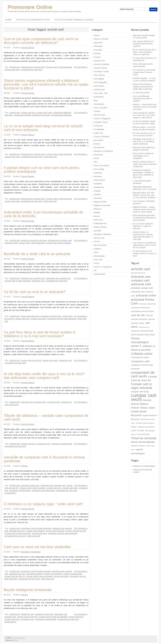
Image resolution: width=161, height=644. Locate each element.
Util (95, 270)
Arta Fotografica (100, 82)
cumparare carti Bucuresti (20, 491)
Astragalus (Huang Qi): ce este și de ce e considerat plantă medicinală (144, 142)
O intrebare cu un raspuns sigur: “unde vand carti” (44, 504)
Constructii (98, 126)
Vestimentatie (99, 274)
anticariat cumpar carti (30, 485)
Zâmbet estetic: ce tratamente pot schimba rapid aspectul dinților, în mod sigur (143, 236)
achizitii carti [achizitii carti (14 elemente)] (141, 269)
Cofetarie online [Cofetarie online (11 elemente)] (142, 354)
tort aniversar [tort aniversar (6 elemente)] (144, 434)
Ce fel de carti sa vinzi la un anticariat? (35, 292)
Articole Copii (99, 90)
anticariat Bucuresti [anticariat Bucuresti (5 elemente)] (138, 273)
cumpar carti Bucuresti (55, 531)
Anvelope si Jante (101, 72)
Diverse (25, 466)
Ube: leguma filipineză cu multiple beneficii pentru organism (143, 44)
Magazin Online (100, 202)
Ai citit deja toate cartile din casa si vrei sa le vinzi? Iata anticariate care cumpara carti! (44, 376)
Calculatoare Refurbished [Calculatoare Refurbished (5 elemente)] (140, 308)
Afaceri (97, 35)
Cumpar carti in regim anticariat (59, 67)
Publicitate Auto (100, 223)
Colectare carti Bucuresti (51, 316)
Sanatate (97, 231)
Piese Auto (98, 220)
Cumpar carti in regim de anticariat (53, 617)
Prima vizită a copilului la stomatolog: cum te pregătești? (143, 156)
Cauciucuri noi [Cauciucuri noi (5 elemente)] (144, 327)
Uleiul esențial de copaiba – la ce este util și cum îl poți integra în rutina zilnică (144, 115)
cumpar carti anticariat (35, 531)
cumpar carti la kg (28, 113)
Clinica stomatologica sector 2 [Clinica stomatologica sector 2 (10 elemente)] (140, 342)
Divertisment (99, 148)
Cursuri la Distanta (101, 137)
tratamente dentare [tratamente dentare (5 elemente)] (138, 446)
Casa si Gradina (100, 108)
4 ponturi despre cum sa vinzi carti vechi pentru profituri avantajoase (41, 170)
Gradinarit (98, 173)
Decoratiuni (99, 140)
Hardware (98, 176)
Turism (97, 263)
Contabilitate (99, 129)
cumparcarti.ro (10, 493)
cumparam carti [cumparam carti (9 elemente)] (140, 361)
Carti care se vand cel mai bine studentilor (37, 547)
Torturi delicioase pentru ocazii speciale (143, 65)
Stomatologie (99, 256)
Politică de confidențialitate (33, 20)
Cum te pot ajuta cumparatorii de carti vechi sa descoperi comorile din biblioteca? (41, 41)
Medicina (97, 209)
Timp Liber (98, 260)
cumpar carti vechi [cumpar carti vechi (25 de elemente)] (144, 397)
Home (8, 20)
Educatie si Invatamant (31, 552)
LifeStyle (97, 195)
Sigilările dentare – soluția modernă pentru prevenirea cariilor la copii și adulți (144, 209)
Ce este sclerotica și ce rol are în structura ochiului (144, 134)
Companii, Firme (101, 122)
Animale (97, 53)
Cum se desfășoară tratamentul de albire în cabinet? (143, 99)
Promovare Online (30, 7)
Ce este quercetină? (141, 93)
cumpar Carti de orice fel (31, 360)
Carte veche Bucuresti (30, 316)
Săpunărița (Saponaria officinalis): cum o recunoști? (145, 188)
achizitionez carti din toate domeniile (36, 528)
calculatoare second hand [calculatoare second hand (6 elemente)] (142, 311)
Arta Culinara (99, 75)
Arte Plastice (99, 86)
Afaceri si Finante (101, 39)
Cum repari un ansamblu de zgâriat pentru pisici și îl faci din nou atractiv (144, 245)
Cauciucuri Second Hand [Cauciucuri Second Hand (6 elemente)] (142, 331)
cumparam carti (38, 281)
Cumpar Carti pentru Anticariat (58, 243)
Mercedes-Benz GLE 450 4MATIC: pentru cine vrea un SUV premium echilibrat (144, 195)
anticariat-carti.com (17, 531)
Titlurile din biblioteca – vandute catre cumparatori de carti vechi (46, 417)
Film (96, 162)
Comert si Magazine (102, 119)
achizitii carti (15, 67)
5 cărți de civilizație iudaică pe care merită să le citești (144, 122)
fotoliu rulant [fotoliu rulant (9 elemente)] (148, 408)
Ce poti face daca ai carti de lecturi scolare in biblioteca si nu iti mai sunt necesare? (40, 334)
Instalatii (97, 191)
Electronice (98, 155)
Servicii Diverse (28, 48)
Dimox (16, 640)
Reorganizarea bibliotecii (61, 115)
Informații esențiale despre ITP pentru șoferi (144, 37)
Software (97, 249)
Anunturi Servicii (101, 68)
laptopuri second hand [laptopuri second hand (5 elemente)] (146, 427)
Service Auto (99, 238)
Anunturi (97, 57)
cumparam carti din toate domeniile (62, 319)
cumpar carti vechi (12, 70)
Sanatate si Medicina (102, 234)
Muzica (97, 216)
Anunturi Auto (99, 61)
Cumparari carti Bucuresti (61, 444)
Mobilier (97, 213)
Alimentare (98, 46)
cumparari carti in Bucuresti (43, 491)
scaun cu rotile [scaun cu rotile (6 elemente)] (137, 431)
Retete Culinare (100, 227)
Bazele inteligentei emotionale (28, 590)
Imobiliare (98, 184)
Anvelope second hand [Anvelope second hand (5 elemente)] (147, 304)
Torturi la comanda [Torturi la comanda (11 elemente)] (144, 438)
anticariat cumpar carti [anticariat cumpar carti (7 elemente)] (142, 288)
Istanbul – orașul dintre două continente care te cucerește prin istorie (145, 107)
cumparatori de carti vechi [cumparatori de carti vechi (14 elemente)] (143, 374)
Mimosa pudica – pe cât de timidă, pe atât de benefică (144, 128)
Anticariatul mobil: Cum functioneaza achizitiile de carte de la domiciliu (43, 214)
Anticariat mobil (11, 243)
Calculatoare (99, 104)
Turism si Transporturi (103, 267)
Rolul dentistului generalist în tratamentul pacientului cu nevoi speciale (145, 218)
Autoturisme (99, 97)
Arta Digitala (99, 79)
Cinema (97, 111)
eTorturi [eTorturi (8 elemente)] (135, 408)
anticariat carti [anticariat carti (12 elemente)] (141, 284)
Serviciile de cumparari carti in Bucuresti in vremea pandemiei (44, 459)
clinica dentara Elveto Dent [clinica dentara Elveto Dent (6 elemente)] (143, 335)
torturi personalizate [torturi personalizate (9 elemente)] (143, 442)
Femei (96, 158)
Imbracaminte (99, 180)
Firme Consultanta (101, 166)
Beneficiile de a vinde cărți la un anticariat (37, 254)
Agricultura (98, 43)
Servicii (97, 242)
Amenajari (98, 50)
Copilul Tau (98, 133)
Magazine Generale (102, 205)
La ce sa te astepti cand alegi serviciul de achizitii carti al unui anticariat (43, 128)
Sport (96, 252)
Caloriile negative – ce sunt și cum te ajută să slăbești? (144, 79)
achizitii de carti (27, 614)
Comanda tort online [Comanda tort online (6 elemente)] (140, 357)
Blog (96, 100)
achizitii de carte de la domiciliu (34, 240)
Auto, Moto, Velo (101, 93)
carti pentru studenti (34, 574)
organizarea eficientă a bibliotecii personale (32, 115)
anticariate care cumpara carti (58, 278)
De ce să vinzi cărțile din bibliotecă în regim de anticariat (143, 226)
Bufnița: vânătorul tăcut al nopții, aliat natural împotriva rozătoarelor (145, 164)
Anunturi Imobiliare (102, 64)
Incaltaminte (99, 187)
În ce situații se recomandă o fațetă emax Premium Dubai (144, 72)
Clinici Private (99, 115)
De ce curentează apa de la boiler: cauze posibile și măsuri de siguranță (144, 52)
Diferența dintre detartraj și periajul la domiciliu (144, 149)
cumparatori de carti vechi (32, 70)
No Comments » (81, 67)
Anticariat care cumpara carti (33, 67)
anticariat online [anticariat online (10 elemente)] (146, 295)
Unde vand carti (50, 157)
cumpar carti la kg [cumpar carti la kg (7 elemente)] (140, 392)
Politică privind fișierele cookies (74, 20)
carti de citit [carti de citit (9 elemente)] (138, 315)
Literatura (98, 198)
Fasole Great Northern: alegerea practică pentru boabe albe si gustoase (143, 87)
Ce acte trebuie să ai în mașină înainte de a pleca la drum (145, 254)
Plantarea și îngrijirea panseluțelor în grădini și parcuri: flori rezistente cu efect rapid (143, 174)
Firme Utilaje (99, 169)
